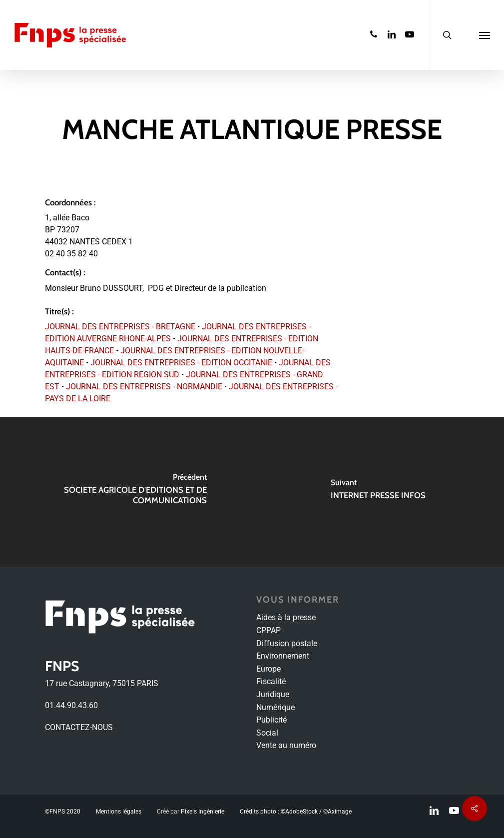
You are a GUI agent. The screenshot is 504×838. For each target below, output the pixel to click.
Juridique (273, 694)
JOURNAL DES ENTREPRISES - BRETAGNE (120, 327)
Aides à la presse (286, 617)
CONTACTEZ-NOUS (79, 727)
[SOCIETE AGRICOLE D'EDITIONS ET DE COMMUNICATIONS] (126, 492)
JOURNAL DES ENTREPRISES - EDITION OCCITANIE (181, 363)
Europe (268, 669)
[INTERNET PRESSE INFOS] (378, 492)
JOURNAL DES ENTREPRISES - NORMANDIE (144, 387)
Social (267, 733)
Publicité (271, 720)
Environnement (283, 656)
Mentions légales (119, 812)
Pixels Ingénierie (203, 812)
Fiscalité (271, 681)
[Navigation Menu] (485, 35)
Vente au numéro (286, 745)
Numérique (275, 707)
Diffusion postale (287, 643)
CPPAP (268, 630)
